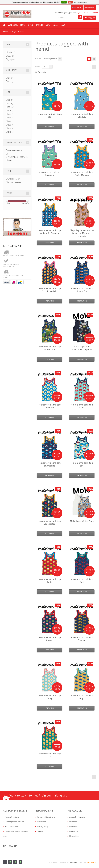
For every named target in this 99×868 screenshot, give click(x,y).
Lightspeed (73, 862)
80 (11, 81)
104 (12, 111)
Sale (55, 25)
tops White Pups (82, 521)
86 (11, 100)
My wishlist (74, 831)
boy (12, 56)
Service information (13, 826)
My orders (73, 822)
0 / (90, 18)
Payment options (12, 817)
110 (12, 114)
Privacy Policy (43, 826)
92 (11, 104)
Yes (64, 2)
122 (11, 121)
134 (11, 128)
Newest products (51, 59)
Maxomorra (15, 150)
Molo (12, 160)
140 (11, 132)
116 (12, 118)
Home (5, 32)
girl (11, 59)
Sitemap (40, 831)
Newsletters (74, 836)
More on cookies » (81, 2)
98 (11, 107)
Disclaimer (42, 822)
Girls (30, 25)
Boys (23, 25)
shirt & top (14, 182)
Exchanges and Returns (14, 822)
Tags (14, 32)
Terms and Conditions (46, 817)
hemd (22, 32)
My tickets (73, 826)
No (70, 2)
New (48, 25)
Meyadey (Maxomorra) (17, 157)
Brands (39, 25)
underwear (15, 179)
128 (11, 125)
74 (11, 78)
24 (44, 67)
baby (12, 52)
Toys (63, 25)
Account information (78, 817)
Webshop (13, 25)
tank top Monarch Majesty (82, 233)
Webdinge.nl (91, 862)
